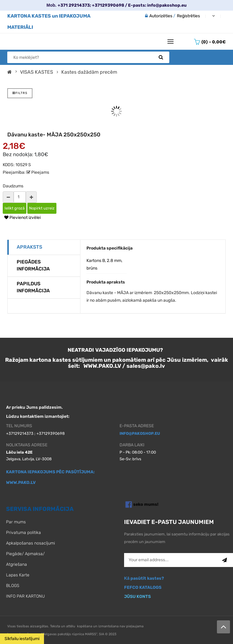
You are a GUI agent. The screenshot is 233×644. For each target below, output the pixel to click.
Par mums (16, 522)
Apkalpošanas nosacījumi (30, 543)
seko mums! (146, 504)
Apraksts (29, 247)
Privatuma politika (24, 533)
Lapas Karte (18, 575)
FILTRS (20, 93)
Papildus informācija (33, 287)
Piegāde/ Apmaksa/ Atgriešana (25, 559)
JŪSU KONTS (137, 597)
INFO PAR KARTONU (25, 596)
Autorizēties (161, 16)
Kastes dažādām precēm (89, 72)
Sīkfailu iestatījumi (22, 639)
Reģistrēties (188, 16)
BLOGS (13, 586)
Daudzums (13, 186)
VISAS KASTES (37, 72)
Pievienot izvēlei (22, 218)
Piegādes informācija (33, 265)
